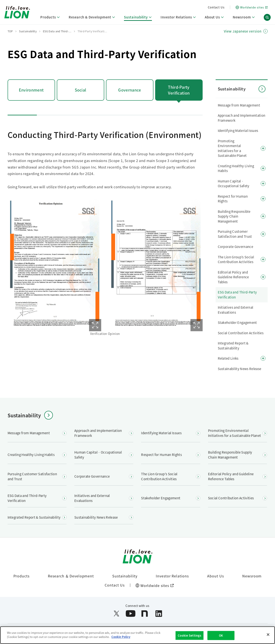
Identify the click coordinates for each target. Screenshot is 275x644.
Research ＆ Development (71, 576)
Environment (31, 90)
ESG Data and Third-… (57, 31)
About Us (216, 576)
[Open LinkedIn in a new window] (159, 614)
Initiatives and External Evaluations (236, 310)
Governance (129, 90)
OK (221, 636)
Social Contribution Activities (241, 333)
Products (22, 576)
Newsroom (252, 576)
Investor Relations (172, 576)
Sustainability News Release (240, 369)
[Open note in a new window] (145, 614)
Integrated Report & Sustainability (233, 346)
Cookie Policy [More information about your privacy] (121, 637)
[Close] (268, 635)
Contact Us (216, 7)
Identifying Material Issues (238, 130)
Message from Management (239, 105)
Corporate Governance (235, 247)
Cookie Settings (190, 636)
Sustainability (125, 576)
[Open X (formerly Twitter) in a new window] (116, 614)
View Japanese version (243, 31)
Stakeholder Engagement (237, 322)
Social (81, 90)
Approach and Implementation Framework (242, 118)
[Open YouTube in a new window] (131, 614)
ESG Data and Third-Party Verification (237, 295)
